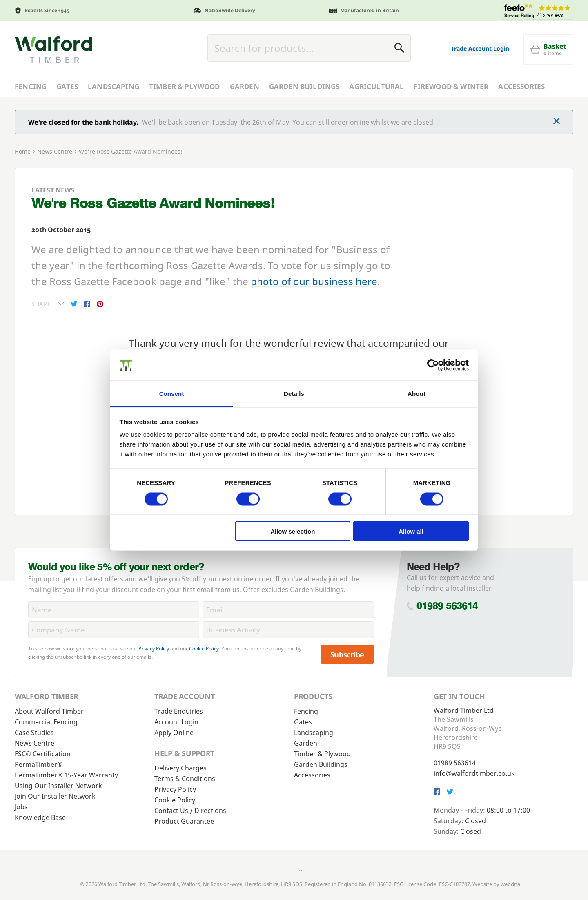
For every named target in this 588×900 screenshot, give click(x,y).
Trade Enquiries (179, 711)
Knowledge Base (40, 817)
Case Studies (34, 732)
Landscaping (114, 86)
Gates (67, 86)
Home (23, 151)
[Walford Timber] (53, 49)
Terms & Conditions (185, 778)
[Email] (288, 610)
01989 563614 (447, 605)
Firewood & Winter (451, 86)
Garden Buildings (304, 86)
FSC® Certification (43, 753)
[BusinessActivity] (288, 630)
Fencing (31, 86)
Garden (245, 86)
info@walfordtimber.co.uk (474, 773)
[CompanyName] (114, 630)
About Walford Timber (49, 711)
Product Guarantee (184, 821)
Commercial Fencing (46, 721)
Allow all (411, 531)
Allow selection (293, 531)
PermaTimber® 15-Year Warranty (66, 775)
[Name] (114, 610)
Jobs (21, 806)
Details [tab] (294, 393)
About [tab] (416, 393)
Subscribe (347, 654)
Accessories (521, 86)
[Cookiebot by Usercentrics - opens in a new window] (433, 365)
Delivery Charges (180, 768)
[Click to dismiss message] (557, 122)
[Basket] (548, 49)
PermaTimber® (39, 764)
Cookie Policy (204, 649)
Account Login (176, 721)
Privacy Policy (154, 649)
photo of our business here (314, 281)
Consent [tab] (172, 393)
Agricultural (376, 86)
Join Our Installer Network (55, 796)
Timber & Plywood (185, 86)
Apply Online (174, 732)
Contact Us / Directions (190, 810)
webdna (510, 884)
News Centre (55, 151)
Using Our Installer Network (58, 785)
